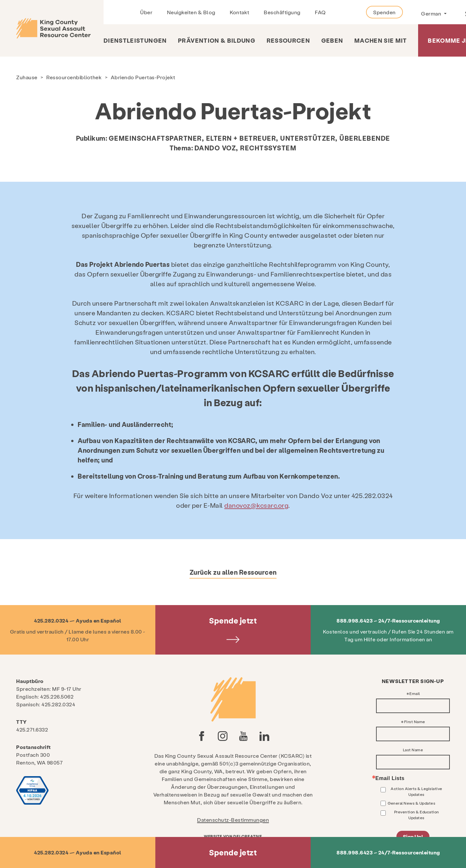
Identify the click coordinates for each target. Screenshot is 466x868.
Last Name (413, 750)
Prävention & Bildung (217, 40)
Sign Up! (413, 836)
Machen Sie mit (381, 40)
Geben (332, 40)
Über (146, 12)
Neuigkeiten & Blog (191, 12)
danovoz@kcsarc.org (256, 505)
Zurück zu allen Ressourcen (233, 572)
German (432, 13)
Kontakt (240, 12)
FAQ (320, 12)
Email (415, 693)
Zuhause (27, 77)
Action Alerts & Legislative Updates (416, 791)
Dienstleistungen (135, 40)
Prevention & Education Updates (417, 815)
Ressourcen (288, 40)
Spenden (384, 12)
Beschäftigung (282, 12)
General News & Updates (411, 803)
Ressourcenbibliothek (74, 77)
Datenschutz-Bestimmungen (233, 820)
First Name (415, 722)
